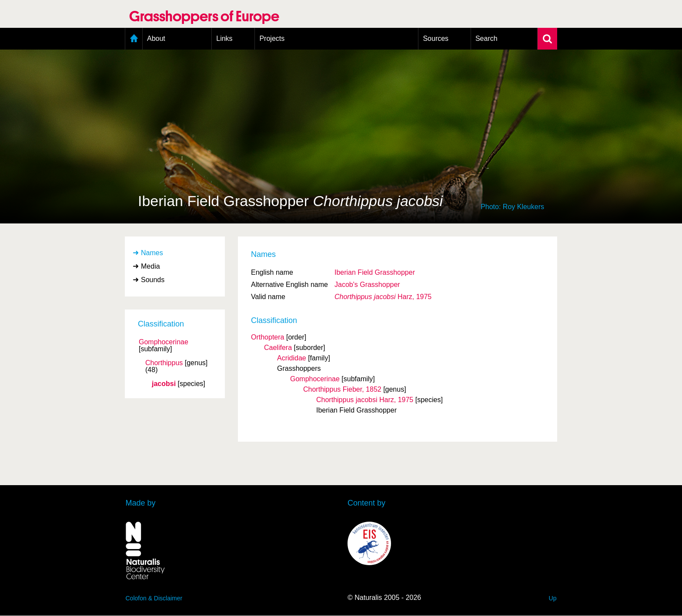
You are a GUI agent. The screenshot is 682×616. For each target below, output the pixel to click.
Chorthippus (164, 363)
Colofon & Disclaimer (154, 598)
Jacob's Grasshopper (367, 285)
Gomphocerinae (164, 342)
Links (224, 38)
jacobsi (164, 384)
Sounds (153, 280)
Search (486, 38)
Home (134, 39)
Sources (436, 38)
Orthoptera (267, 337)
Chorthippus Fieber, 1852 (342, 389)
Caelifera (278, 348)
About (156, 38)
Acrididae (292, 358)
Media (150, 266)
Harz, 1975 (383, 297)
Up (553, 598)
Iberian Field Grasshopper (375, 272)
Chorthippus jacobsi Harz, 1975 (365, 400)
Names (152, 253)
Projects (272, 38)
